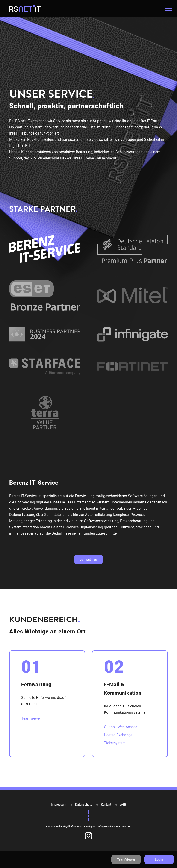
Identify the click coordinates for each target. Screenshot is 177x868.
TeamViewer (126, 859)
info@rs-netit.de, (107, 826)
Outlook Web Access (121, 727)
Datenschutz (84, 805)
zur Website (88, 559)
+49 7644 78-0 (123, 826)
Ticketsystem (115, 743)
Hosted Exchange (118, 735)
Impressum (59, 805)
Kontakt (106, 805)
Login (159, 859)
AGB (123, 805)
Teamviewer (31, 718)
